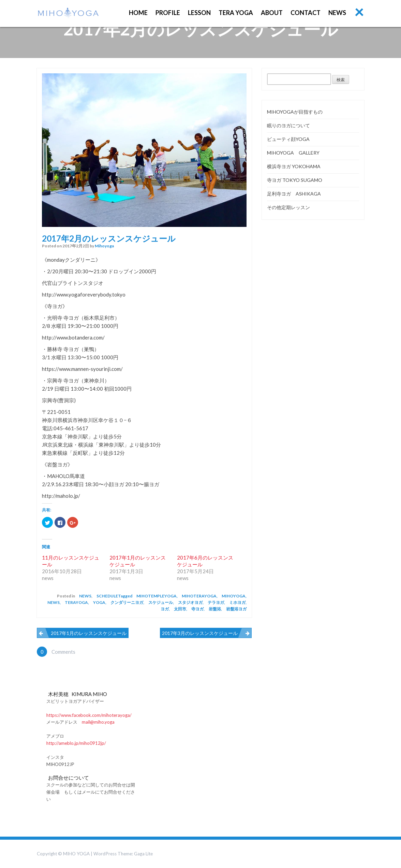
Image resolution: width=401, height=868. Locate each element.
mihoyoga (104, 246)
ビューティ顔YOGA (288, 139)
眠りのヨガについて (288, 125)
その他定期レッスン (288, 207)
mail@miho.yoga (156, 722)
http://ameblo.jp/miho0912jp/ (134, 743)
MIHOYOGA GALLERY (293, 153)
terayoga (76, 602)
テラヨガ (216, 602)
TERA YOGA (236, 13)
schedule (107, 596)
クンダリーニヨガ (127, 602)
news (85, 596)
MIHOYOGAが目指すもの (295, 112)
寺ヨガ (197, 609)
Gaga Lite (143, 854)
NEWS (337, 13)
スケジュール (161, 602)
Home (138, 13)
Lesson (199, 13)
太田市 (180, 609)
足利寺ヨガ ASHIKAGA (294, 194)
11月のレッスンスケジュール (71, 561)
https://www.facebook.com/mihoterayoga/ (147, 715)
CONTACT (306, 13)
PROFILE (168, 13)
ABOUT (272, 13)
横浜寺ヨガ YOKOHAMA (294, 166)
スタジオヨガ (190, 602)
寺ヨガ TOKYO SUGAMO (295, 180)
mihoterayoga (199, 596)
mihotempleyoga (157, 596)
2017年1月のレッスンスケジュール (138, 561)
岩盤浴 (215, 609)
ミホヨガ (237, 602)
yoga (99, 602)
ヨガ (165, 609)
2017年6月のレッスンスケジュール (205, 561)
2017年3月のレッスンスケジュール (200, 633)
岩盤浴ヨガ (236, 609)
